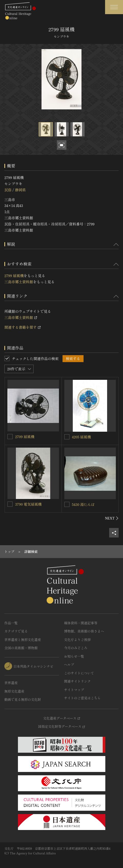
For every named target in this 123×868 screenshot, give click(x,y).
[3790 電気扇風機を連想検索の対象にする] (10, 504)
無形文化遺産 (14, 691)
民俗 (8, 190)
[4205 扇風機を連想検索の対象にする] (67, 437)
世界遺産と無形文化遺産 (23, 640)
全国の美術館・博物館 (21, 648)
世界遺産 (11, 683)
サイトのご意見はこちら (82, 698)
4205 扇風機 (81, 437)
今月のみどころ (76, 648)
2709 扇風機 (25, 437)
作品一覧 (11, 623)
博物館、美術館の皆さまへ (84, 631)
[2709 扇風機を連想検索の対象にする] (10, 437)
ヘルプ (69, 664)
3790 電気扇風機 (28, 504)
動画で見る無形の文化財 (23, 699)
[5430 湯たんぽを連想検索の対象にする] (67, 504)
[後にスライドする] (112, 518)
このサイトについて (79, 673)
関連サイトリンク (77, 681)
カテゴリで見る (16, 631)
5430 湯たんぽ (83, 504)
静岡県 (20, 190)
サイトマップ (74, 690)
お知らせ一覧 (74, 656)
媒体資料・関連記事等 (81, 623)
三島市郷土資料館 (19, 282)
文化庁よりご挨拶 (77, 640)
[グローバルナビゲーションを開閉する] (114, 7)
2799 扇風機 (14, 276)
